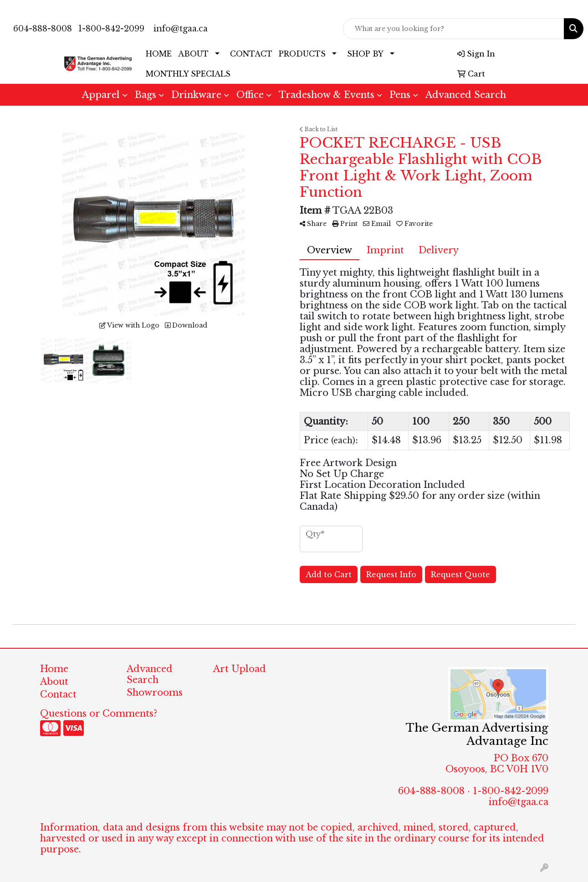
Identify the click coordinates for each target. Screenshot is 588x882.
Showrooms (155, 692)
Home (54, 669)
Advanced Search (466, 95)
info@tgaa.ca (181, 29)
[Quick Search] (454, 29)
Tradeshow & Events (327, 95)
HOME (159, 54)
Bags (146, 95)
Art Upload (240, 669)
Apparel (101, 95)
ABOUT (193, 54)
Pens (400, 95)
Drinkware (196, 95)
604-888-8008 (43, 29)
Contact (58, 694)
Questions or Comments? (99, 713)
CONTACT (251, 54)
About (54, 682)
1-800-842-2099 (111, 29)
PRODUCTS (302, 54)
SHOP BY (365, 54)
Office (250, 95)
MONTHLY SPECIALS (188, 74)
